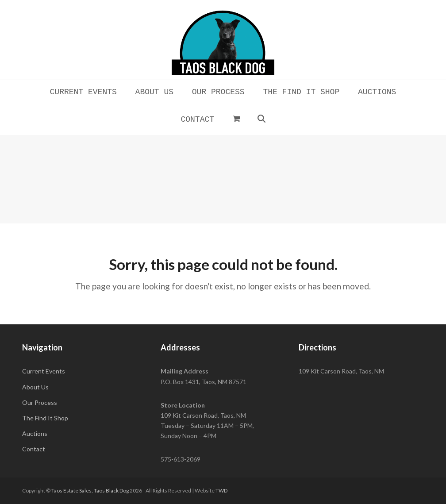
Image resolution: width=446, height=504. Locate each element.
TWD (221, 491)
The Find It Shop (45, 418)
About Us (35, 387)
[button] (236, 119)
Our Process (40, 402)
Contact (34, 449)
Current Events (44, 371)
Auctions (35, 433)
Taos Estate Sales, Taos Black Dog (90, 491)
